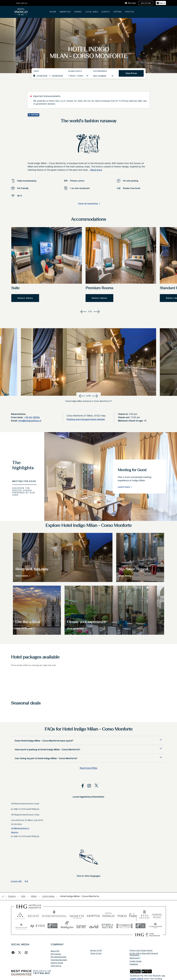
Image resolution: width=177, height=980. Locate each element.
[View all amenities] (89, 204)
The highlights (23, 466)
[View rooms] (22, 576)
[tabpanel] (111, 477)
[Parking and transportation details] (86, 419)
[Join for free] (146, 3)
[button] (25, 298)
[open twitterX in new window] (95, 786)
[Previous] (83, 312)
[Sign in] (161, 3)
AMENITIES (65, 12)
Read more (96, 170)
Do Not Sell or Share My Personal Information (144, 954)
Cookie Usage (136, 961)
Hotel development (59, 960)
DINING (78, 12)
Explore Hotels (57, 963)
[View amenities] (76, 629)
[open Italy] (23, 896)
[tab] (24, 466)
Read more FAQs (89, 768)
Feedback (134, 964)
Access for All (96, 950)
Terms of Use (96, 953)
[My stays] (130, 3)
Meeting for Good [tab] (24, 481)
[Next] (97, 312)
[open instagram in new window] (88, 786)
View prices (131, 73)
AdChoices (135, 958)
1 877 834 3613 (41, 973)
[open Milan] (34, 896)
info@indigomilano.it (30, 421)
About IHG (55, 951)
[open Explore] (13, 896)
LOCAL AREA (92, 12)
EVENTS (106, 12)
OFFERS (118, 12)
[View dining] (125, 576)
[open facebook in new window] (81, 786)
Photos (130, 12)
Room (53, 12)
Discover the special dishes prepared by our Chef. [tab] (24, 491)
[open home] (4, 896)
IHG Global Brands (59, 957)
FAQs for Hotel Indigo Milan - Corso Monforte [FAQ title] (89, 729)
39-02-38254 (33, 417)
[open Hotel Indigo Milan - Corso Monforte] (79, 896)
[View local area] (24, 629)
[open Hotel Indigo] (48, 896)
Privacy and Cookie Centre (141, 950)
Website (15, 832)
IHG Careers (56, 954)
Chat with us (22, 3)
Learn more (124, 487)
